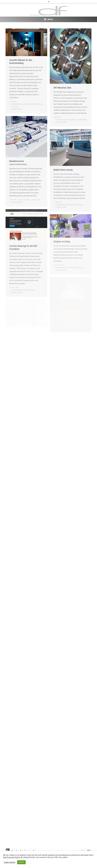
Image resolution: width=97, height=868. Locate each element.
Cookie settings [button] (10, 862)
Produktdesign (78, 205)
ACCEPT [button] (21, 862)
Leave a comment (24, 200)
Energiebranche (27, 104)
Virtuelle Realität (82, 120)
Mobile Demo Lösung (63, 170)
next (89, 850)
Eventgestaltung (37, 104)
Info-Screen (15, 107)
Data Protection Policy (11, 857)
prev (83, 850)
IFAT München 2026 (62, 88)
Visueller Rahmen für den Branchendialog (21, 62)
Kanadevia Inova (18, 163)
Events (38, 200)
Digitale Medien (16, 104)
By (17, 109)
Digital (34, 200)
